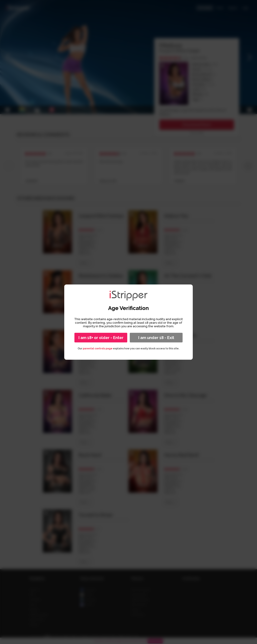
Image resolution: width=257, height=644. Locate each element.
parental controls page (98, 348)
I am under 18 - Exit (156, 338)
